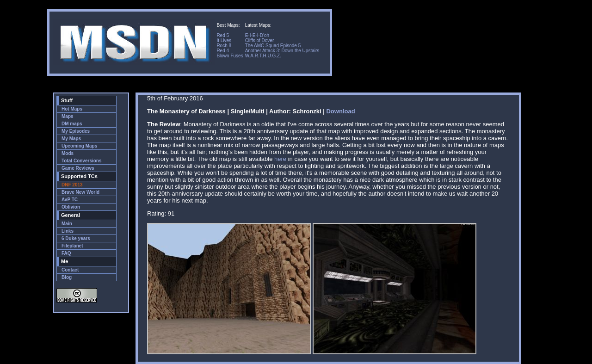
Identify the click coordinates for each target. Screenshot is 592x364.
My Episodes (76, 131)
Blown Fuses (230, 56)
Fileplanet (72, 246)
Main (67, 224)
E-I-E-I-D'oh (257, 35)
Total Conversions (82, 161)
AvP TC (70, 200)
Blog (67, 277)
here (280, 159)
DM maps (72, 124)
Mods (68, 153)
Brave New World (80, 192)
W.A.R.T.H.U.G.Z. (263, 56)
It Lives (224, 40)
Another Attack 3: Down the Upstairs (282, 51)
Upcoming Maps (79, 146)
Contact (70, 270)
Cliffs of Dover (260, 40)
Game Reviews (78, 168)
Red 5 (223, 35)
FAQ (66, 253)
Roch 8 (224, 46)
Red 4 (223, 51)
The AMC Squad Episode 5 (273, 46)
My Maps (71, 139)
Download (340, 111)
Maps (68, 116)
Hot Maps (72, 109)
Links (68, 231)
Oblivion (71, 207)
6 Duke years (76, 238)
